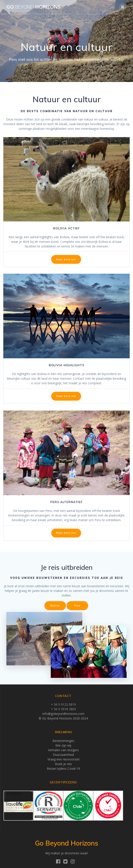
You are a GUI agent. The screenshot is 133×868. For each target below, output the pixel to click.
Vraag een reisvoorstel (63, 759)
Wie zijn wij (63, 745)
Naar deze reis (66, 259)
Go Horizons (34, 7)
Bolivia (55, 606)
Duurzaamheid (63, 755)
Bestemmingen (63, 741)
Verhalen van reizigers (63, 750)
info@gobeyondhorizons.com (63, 714)
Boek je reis (63, 764)
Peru (77, 606)
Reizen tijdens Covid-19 (63, 769)
